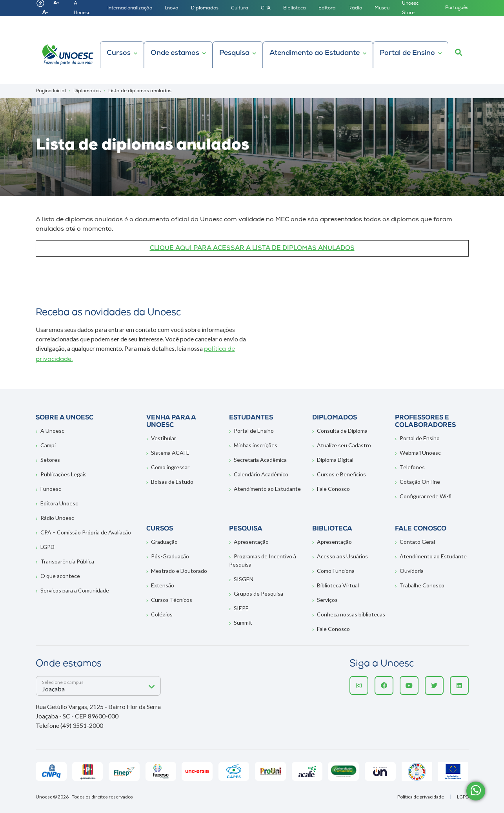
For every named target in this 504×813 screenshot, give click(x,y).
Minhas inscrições (256, 445)
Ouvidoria (412, 571)
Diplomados (205, 8)
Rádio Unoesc (57, 518)
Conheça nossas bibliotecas (351, 614)
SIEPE (241, 608)
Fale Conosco (333, 489)
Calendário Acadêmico (261, 474)
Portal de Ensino (407, 53)
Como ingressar (170, 467)
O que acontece (60, 576)
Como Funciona (336, 571)
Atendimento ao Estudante (315, 53)
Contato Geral (417, 542)
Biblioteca (295, 8)
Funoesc (51, 489)
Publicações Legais (64, 474)
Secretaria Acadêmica (260, 460)
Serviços (327, 600)
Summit (243, 623)
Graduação (164, 542)
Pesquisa (234, 53)
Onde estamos (175, 53)
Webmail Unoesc (420, 453)
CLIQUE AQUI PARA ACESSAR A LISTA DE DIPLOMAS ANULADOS (252, 248)
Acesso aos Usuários (342, 556)
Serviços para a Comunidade (75, 590)
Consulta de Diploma (342, 431)
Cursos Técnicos (172, 600)
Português (457, 8)
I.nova (172, 8)
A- (45, 13)
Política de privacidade (421, 797)
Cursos (119, 53)
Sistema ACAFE (170, 453)
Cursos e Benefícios (341, 474)
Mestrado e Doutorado (179, 571)
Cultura (240, 8)
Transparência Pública (67, 561)
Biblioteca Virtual (338, 585)
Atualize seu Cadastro (344, 445)
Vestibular (164, 438)
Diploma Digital (335, 460)
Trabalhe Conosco (422, 585)
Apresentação (251, 542)
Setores (50, 460)
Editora (327, 8)
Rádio (355, 8)
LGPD (47, 547)
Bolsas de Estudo (172, 482)
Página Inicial (51, 91)
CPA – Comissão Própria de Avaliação (86, 532)
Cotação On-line (420, 482)
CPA (266, 8)
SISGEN (244, 579)
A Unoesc (52, 431)
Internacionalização (130, 8)
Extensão (163, 585)
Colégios (162, 614)
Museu (382, 8)
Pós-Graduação (170, 556)
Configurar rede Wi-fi (426, 496)
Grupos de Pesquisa (258, 593)
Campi (48, 445)
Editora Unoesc (59, 503)
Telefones (412, 467)
